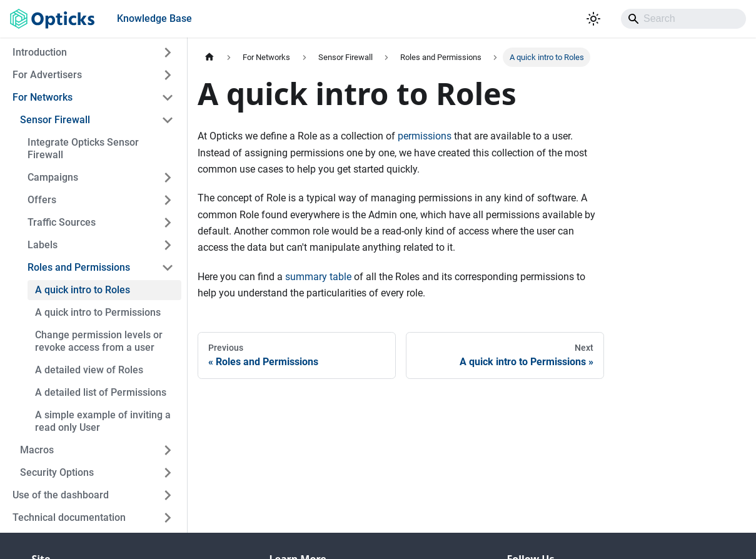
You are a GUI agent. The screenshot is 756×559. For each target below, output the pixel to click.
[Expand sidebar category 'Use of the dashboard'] (168, 495)
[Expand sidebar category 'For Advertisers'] (168, 75)
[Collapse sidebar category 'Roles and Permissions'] (168, 268)
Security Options (57, 472)
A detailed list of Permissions (101, 392)
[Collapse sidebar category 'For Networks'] (168, 98)
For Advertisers (47, 75)
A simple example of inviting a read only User (103, 421)
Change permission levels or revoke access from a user (99, 341)
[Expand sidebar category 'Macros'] (168, 450)
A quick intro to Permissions (98, 312)
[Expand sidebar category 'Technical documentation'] (168, 518)
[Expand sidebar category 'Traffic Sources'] (168, 223)
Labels (43, 245)
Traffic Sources (62, 222)
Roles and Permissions (79, 267)
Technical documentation (69, 517)
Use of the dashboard (61, 495)
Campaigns (53, 177)
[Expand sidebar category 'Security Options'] (168, 473)
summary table (318, 277)
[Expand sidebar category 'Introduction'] (168, 53)
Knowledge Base (154, 18)
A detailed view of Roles (89, 370)
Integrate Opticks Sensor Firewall (83, 149)
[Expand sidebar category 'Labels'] (168, 245)
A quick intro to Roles (83, 290)
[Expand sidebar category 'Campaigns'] (168, 178)
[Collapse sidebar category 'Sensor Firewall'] (168, 120)
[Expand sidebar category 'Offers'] (168, 200)
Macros (37, 450)
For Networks (43, 97)
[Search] (683, 19)
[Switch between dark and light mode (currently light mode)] (593, 19)
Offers (42, 200)
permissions (425, 136)
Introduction (40, 52)
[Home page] (209, 57)
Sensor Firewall (55, 120)
